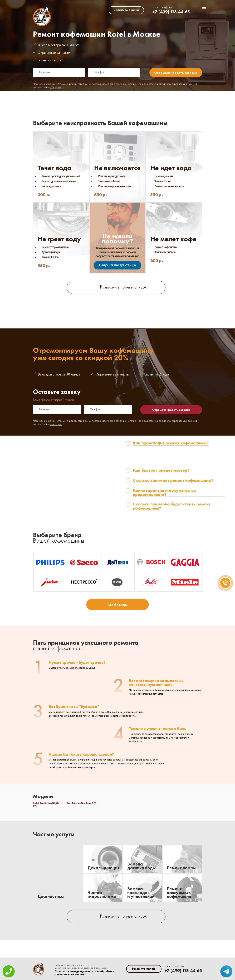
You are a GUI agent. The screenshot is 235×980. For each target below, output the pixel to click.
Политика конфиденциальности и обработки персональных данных (84, 973)
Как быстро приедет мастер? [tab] (161, 471)
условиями (56, 87)
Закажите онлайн (126, 10)
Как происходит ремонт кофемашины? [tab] (171, 443)
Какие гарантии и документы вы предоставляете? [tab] (165, 493)
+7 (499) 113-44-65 (171, 12)
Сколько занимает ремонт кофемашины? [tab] (173, 481)
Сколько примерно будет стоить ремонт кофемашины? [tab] (172, 506)
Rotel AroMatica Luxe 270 (81, 803)
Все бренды (117, 605)
